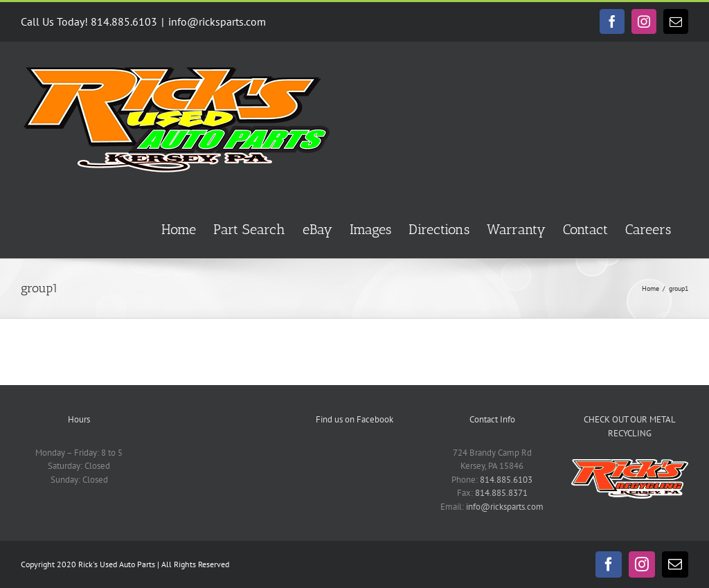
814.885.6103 (506, 480)
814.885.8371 (501, 493)
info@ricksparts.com (217, 21)
